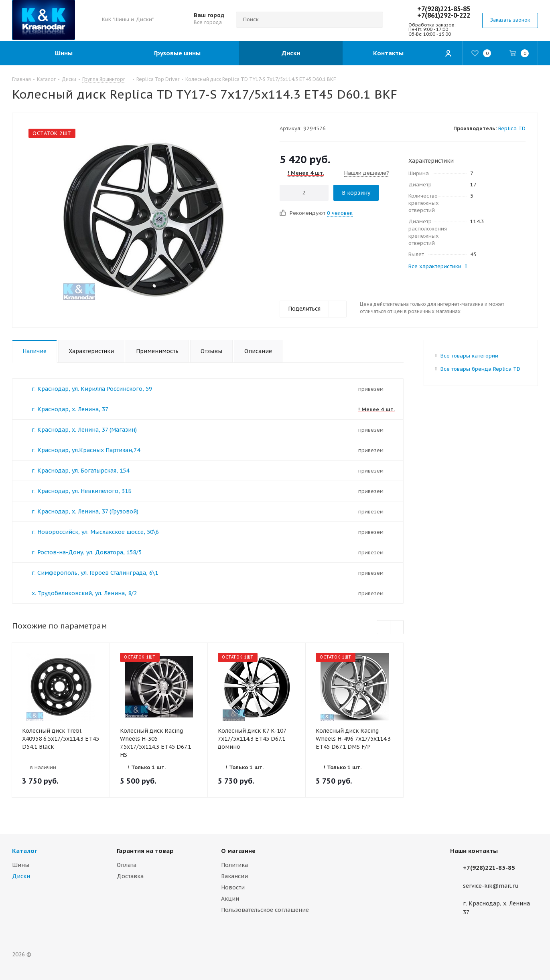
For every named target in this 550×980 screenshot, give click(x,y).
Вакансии (234, 876)
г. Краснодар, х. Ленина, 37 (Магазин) (84, 430)
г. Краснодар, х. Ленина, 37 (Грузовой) (85, 511)
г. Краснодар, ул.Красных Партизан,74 (86, 450)
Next (397, 627)
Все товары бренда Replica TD (480, 369)
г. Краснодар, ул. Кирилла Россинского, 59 (92, 389)
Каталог (25, 851)
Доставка (130, 876)
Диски (21, 876)
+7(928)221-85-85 (444, 9)
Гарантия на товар (145, 851)
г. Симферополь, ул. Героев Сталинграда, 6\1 (95, 573)
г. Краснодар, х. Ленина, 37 (70, 409)
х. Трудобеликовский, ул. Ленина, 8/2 (84, 593)
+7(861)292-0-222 (444, 15)
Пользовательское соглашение (265, 910)
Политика (234, 865)
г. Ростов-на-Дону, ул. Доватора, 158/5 (87, 552)
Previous (384, 627)
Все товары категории (469, 356)
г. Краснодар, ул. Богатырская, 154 (80, 471)
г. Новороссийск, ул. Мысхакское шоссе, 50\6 (95, 532)
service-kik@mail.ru (491, 886)
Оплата (127, 865)
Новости (233, 887)
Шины (21, 865)
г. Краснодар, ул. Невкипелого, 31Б (82, 491)
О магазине (238, 851)
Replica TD (512, 128)
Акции (230, 899)
